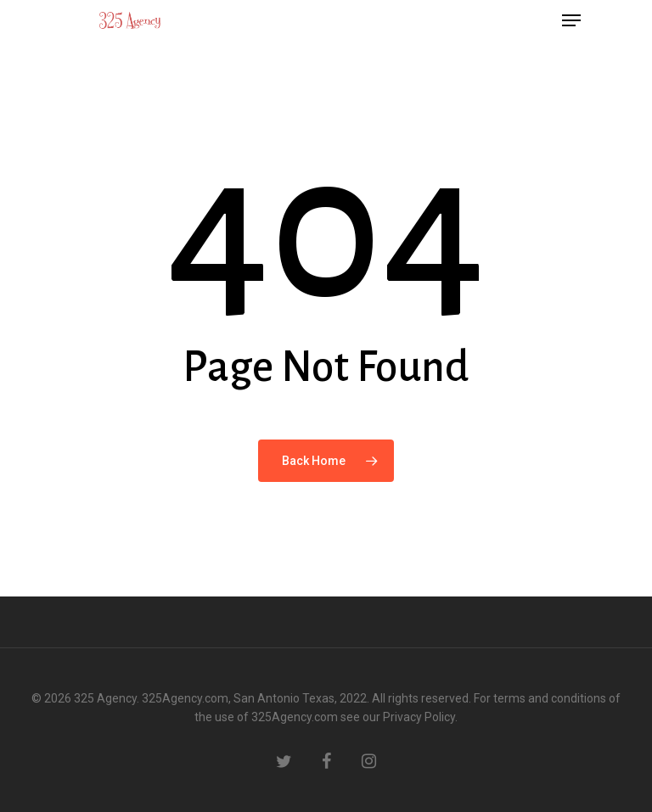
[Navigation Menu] (571, 20)
